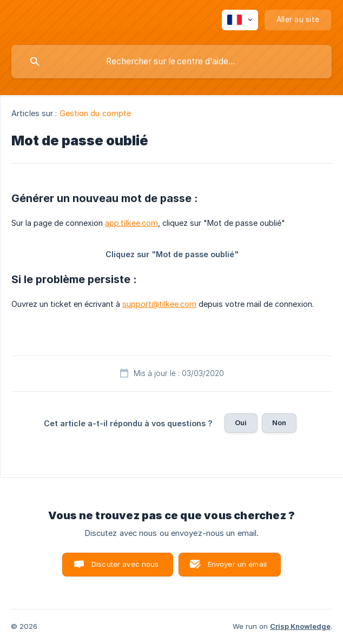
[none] (240, 20)
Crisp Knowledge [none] (300, 626)
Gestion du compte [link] (95, 113)
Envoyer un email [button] (237, 564)
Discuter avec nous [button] (125, 564)
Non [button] (279, 422)
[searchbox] (171, 62)
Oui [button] (241, 422)
